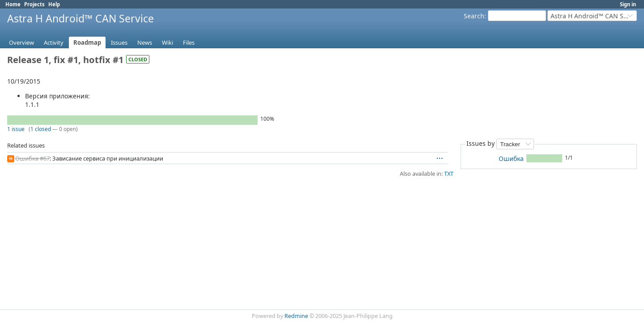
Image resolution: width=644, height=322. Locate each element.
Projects (34, 4)
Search (474, 16)
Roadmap (87, 42)
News (145, 42)
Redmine (296, 316)
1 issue (16, 129)
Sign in (628, 4)
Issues (119, 42)
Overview (21, 42)
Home (13, 4)
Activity (54, 42)
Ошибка (511, 159)
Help (54, 4)
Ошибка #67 (32, 158)
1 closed (41, 129)
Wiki (167, 42)
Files (189, 42)
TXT (449, 174)
